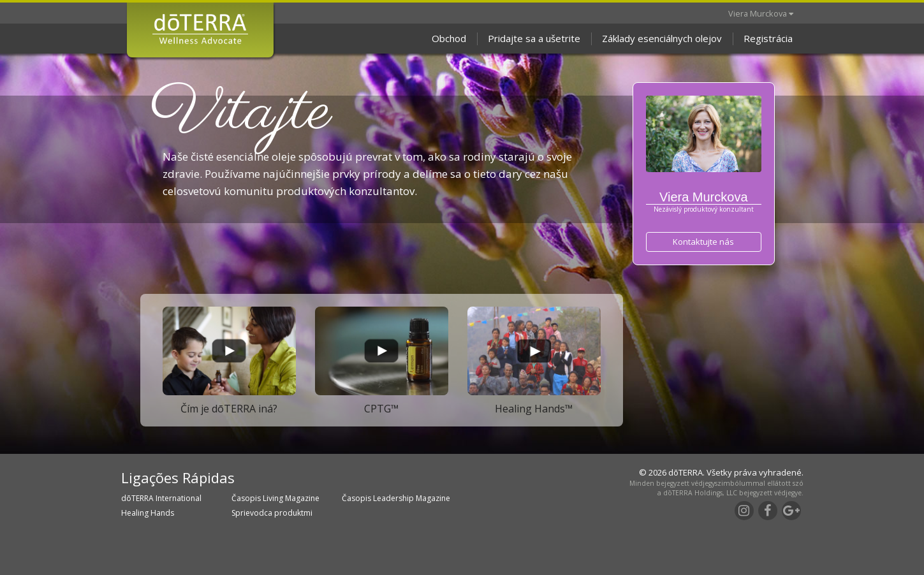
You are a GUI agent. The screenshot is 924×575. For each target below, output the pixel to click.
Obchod (449, 38)
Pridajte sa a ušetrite (534, 38)
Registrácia (768, 38)
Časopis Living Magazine (275, 498)
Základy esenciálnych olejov (662, 38)
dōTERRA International (161, 498)
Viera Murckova (761, 13)
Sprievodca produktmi (272, 513)
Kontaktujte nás (703, 242)
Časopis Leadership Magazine (396, 498)
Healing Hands (148, 513)
